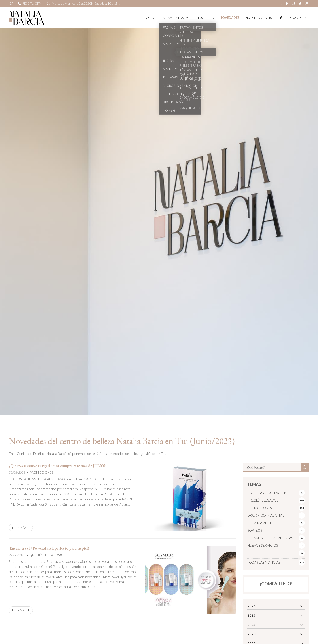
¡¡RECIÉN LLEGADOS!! (46, 555)
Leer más (19, 528)
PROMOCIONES (42, 472)
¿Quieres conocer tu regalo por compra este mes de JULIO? (57, 466)
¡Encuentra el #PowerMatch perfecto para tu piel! (49, 548)
